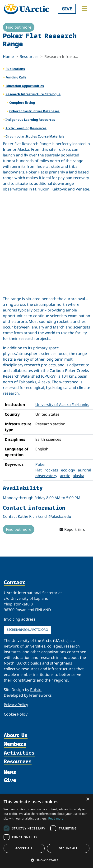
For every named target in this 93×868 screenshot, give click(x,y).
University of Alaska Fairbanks (62, 405)
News (10, 772)
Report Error (73, 529)
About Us (16, 736)
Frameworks (40, 695)
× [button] (88, 799)
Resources (29, 56)
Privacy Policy (16, 705)
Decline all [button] (68, 848)
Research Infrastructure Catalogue (33, 94)
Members (15, 744)
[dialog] (46, 831)
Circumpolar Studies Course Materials (35, 136)
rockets (51, 470)
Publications (15, 69)
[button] (46, 860)
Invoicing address (20, 619)
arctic (65, 476)
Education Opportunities (25, 86)
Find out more (19, 27)
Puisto (36, 690)
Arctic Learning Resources (26, 128)
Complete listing (22, 103)
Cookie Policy (16, 714)
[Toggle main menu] (84, 9)
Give (67, 9)
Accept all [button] (24, 848)
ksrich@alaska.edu (54, 516)
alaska (79, 476)
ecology (68, 470)
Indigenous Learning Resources (30, 120)
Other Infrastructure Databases (34, 111)
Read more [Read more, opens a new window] (56, 818)
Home (8, 56)
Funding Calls (16, 77)
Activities (19, 753)
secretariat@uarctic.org (27, 630)
